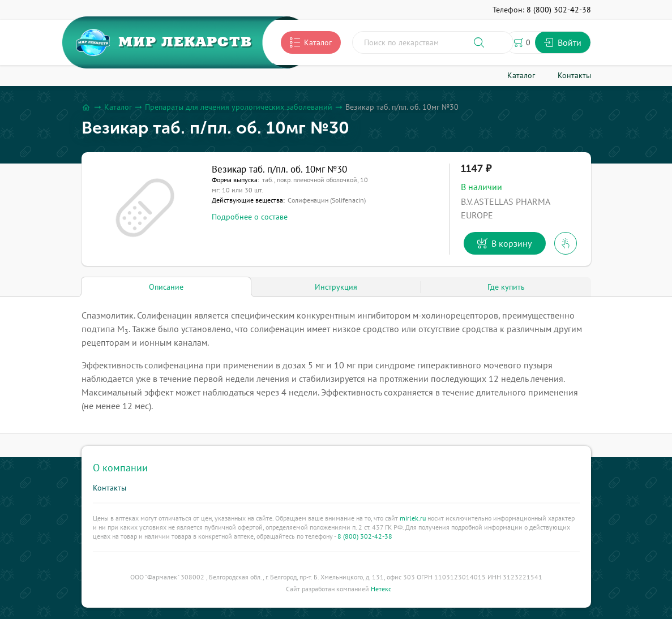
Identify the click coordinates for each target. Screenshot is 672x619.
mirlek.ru (413, 518)
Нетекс (381, 589)
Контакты (110, 488)
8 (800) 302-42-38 (365, 536)
